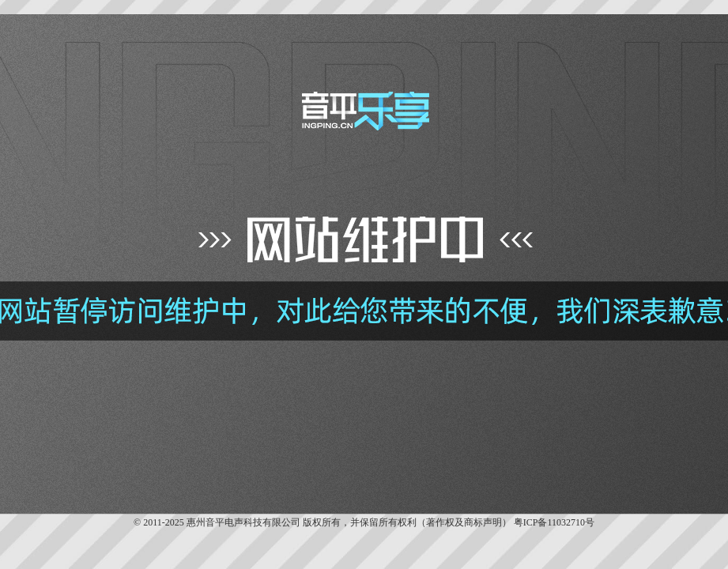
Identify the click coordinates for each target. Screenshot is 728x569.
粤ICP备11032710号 (554, 522)
